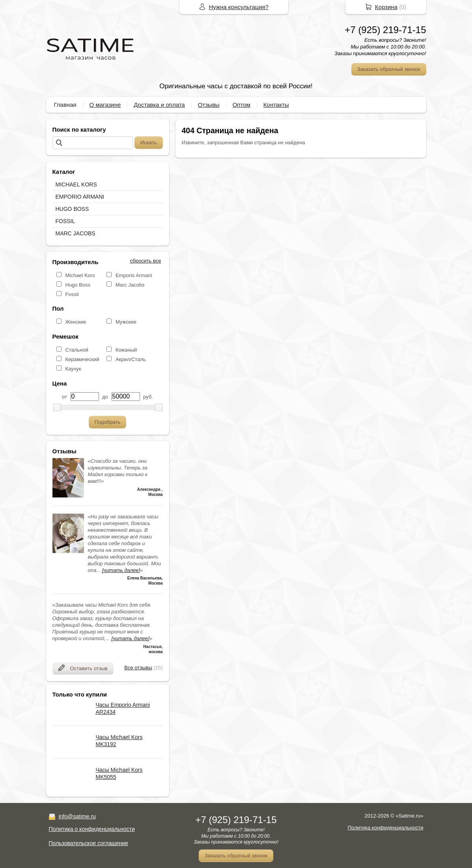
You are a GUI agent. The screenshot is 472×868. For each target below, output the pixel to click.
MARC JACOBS (76, 233)
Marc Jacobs (130, 285)
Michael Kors (80, 275)
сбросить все (146, 261)
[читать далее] (121, 570)
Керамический (82, 359)
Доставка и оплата (159, 105)
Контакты (276, 105)
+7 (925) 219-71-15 (385, 30)
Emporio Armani (134, 275)
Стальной (77, 350)
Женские (76, 322)
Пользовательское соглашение (89, 843)
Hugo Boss (78, 285)
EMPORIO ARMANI (80, 197)
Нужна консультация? (239, 7)
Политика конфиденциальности (386, 828)
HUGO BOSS (72, 209)
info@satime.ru (77, 816)
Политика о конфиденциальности (92, 829)
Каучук (73, 369)
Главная (65, 105)
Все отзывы (138, 668)
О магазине (105, 105)
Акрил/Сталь (131, 359)
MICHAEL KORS (76, 184)
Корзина (386, 7)
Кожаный (126, 350)
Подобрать (107, 422)
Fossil (72, 294)
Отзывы (209, 105)
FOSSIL (65, 221)
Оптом (242, 105)
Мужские (126, 322)
